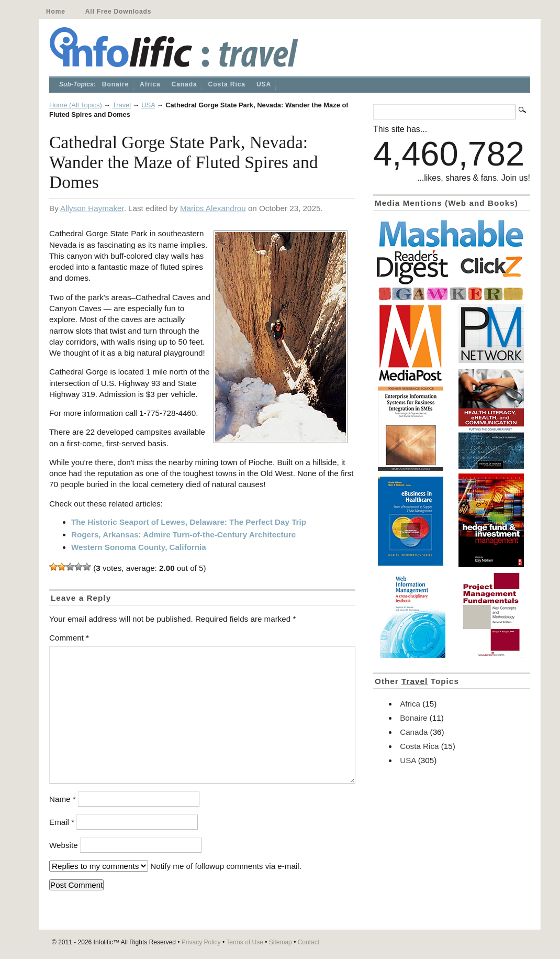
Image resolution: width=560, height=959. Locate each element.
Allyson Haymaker (92, 208)
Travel (122, 105)
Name (63, 799)
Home (56, 12)
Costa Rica (227, 84)
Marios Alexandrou (213, 208)
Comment (69, 638)
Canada (184, 84)
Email (62, 822)
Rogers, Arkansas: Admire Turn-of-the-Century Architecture (183, 534)
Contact (309, 942)
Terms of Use (245, 942)
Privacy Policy (201, 942)
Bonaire (115, 84)
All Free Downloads (118, 12)
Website (64, 845)
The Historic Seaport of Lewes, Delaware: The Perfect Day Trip (189, 522)
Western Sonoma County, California (139, 547)
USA (264, 84)
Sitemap (281, 942)
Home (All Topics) (76, 105)
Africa (150, 84)
